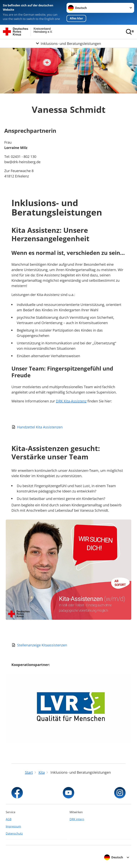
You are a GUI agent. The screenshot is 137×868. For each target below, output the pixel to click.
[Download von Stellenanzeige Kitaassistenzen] (68, 645)
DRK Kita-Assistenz (71, 401)
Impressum (13, 826)
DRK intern (77, 819)
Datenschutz (14, 833)
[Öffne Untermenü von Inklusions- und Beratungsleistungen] (68, 43)
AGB (9, 819)
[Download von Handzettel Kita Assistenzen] (68, 427)
